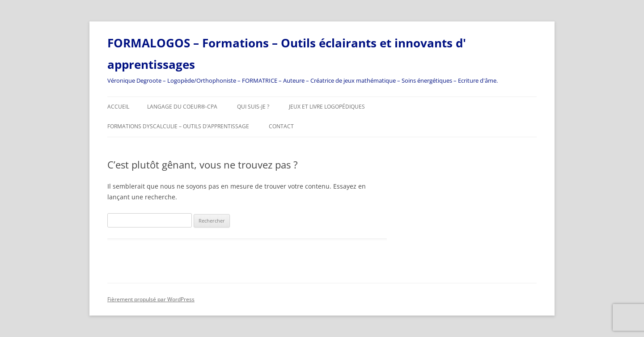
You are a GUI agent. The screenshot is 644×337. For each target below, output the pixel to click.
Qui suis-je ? (253, 107)
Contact (281, 126)
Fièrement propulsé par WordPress (151, 299)
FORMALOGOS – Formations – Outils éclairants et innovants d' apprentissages (287, 54)
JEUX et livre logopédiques (327, 107)
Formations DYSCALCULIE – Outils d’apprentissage (178, 126)
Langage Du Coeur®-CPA (182, 107)
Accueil (118, 107)
